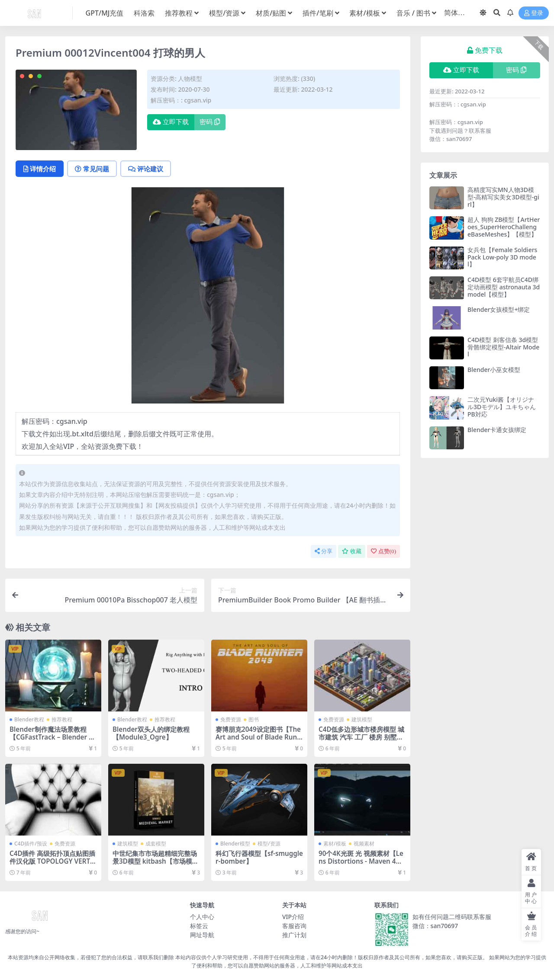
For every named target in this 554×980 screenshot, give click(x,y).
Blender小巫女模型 (494, 370)
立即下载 (171, 122)
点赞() (383, 551)
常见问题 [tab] (92, 169)
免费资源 (231, 719)
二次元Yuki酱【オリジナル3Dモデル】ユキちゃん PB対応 (502, 407)
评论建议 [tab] (146, 169)
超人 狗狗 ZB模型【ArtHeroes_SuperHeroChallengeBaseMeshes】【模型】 (504, 227)
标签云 (199, 926)
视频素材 (364, 844)
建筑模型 (362, 719)
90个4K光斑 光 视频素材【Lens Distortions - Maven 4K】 (361, 861)
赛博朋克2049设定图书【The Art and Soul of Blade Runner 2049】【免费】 (258, 737)
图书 (254, 719)
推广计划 (294, 935)
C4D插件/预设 (31, 844)
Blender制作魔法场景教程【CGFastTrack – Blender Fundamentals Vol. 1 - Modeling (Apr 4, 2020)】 (53, 741)
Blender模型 (235, 844)
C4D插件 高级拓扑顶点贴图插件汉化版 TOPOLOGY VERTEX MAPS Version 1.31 (52, 861)
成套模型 (156, 844)
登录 (534, 13)
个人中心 (202, 917)
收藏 (352, 551)
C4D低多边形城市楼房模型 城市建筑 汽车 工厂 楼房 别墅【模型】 (361, 737)
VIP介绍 (293, 917)
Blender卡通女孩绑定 (497, 430)
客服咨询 (294, 926)
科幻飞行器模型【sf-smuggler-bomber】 (259, 857)
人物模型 (190, 78)
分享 (324, 551)
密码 (210, 122)
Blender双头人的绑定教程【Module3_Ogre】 (151, 733)
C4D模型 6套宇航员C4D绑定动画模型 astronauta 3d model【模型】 (504, 287)
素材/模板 (335, 844)
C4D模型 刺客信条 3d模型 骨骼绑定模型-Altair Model (503, 347)
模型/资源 (269, 844)
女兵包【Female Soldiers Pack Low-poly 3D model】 (502, 257)
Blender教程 (29, 719)
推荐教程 (62, 719)
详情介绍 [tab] (40, 169)
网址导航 (202, 935)
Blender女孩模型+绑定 (499, 309)
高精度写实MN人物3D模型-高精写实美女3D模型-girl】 (503, 197)
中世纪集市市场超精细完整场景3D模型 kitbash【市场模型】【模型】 (155, 861)
